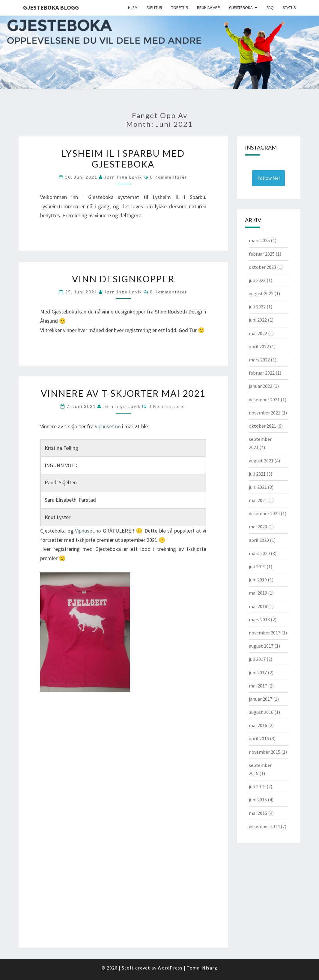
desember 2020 (264, 513)
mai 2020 (258, 527)
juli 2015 (257, 786)
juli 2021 (257, 474)
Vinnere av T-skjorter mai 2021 (123, 393)
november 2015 (265, 752)
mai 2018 (258, 606)
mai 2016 (258, 725)
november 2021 (265, 413)
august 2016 (261, 712)
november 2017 (265, 633)
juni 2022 (258, 320)
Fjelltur (154, 7)
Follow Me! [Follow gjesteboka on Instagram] (269, 178)
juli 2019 (257, 566)
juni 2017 (258, 673)
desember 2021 (264, 399)
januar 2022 (261, 386)
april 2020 (259, 540)
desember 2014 (264, 826)
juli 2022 (257, 307)
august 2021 (261, 461)
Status (289, 7)
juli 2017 (257, 659)
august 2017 (261, 646)
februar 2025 (262, 254)
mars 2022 (259, 360)
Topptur (180, 7)
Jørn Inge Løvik (123, 177)
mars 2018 (259, 619)
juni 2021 (258, 487)
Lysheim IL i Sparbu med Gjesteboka (123, 159)
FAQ (270, 7)
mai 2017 (258, 686)
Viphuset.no (108, 426)
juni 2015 (258, 800)
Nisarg (210, 968)
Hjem (133, 7)
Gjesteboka (241, 7)
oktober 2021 (262, 426)
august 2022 (261, 293)
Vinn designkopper (123, 279)
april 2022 (259, 346)
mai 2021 (258, 500)
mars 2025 (259, 240)
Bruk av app (209, 7)
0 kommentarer (168, 177)
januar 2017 (261, 699)
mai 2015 (258, 813)
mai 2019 (258, 593)
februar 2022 (262, 373)
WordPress (170, 968)
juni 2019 (258, 580)
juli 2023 (257, 280)
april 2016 (259, 738)
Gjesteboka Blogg (51, 7)
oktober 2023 (262, 267)
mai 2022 (258, 333)
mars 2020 (259, 553)
